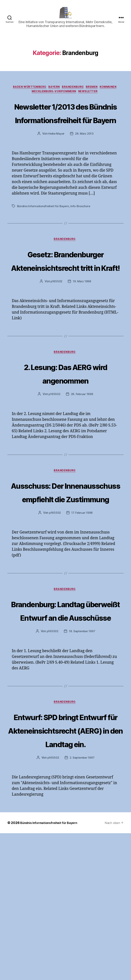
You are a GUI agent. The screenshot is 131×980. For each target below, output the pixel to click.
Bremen (95, 93)
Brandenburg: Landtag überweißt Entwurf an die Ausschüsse (66, 715)
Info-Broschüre (82, 240)
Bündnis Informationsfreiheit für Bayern (44, 240)
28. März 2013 (85, 168)
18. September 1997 (82, 750)
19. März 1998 (82, 344)
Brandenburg (74, 93)
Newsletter (91, 99)
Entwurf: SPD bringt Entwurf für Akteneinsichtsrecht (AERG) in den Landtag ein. (65, 863)
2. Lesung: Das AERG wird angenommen (65, 436)
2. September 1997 (82, 904)
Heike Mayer (56, 168)
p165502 (56, 344)
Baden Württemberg (26, 93)
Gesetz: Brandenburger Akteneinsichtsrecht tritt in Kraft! (65, 309)
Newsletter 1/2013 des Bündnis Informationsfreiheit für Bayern (66, 133)
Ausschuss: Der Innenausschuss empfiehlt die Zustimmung (66, 569)
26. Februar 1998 (82, 457)
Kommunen (114, 93)
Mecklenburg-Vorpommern (53, 99)
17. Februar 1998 (82, 604)
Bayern (53, 93)
